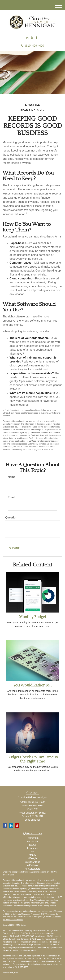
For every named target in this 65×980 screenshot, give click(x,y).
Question (11, 518)
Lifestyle (32, 858)
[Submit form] (14, 548)
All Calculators (32, 869)
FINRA (13, 936)
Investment (32, 841)
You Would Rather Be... (32, 685)
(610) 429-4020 (32, 46)
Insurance (32, 848)
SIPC (19, 936)
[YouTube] (32, 38)
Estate (33, 845)
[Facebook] (36, 38)
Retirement (32, 838)
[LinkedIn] (27, 38)
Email (12, 497)
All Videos (32, 865)
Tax (33, 852)
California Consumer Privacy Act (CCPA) (30, 914)
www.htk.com (40, 936)
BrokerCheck (8, 875)
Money (32, 855)
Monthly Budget (33, 617)
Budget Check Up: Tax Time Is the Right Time (32, 759)
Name (12, 477)
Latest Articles (32, 862)
